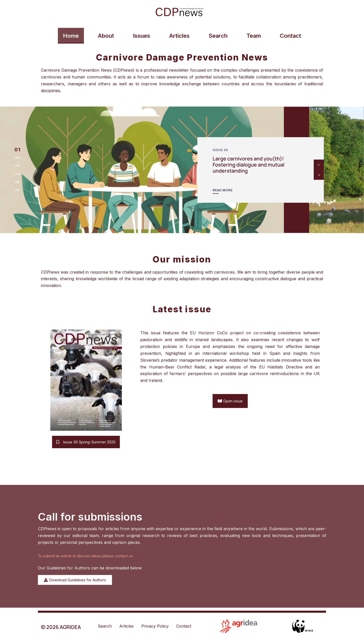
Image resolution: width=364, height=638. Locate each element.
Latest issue (182, 309)
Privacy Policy (155, 626)
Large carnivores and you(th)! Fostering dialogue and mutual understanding (248, 165)
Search (218, 36)
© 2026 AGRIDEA (61, 627)
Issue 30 (220, 150)
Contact (290, 36)
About (106, 36)
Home (71, 36)
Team (254, 36)
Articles (179, 36)
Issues (142, 36)
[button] (17, 150)
